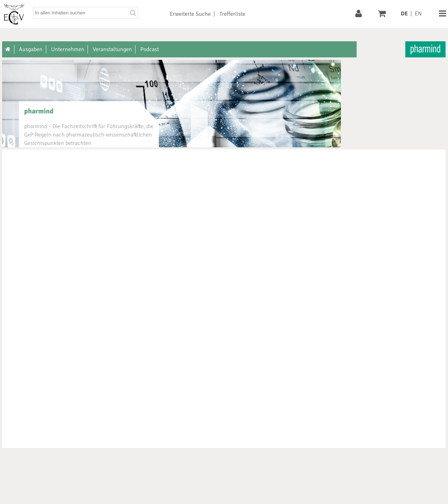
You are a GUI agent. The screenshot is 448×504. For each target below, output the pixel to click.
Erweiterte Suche (190, 14)
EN (418, 14)
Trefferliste (232, 14)
